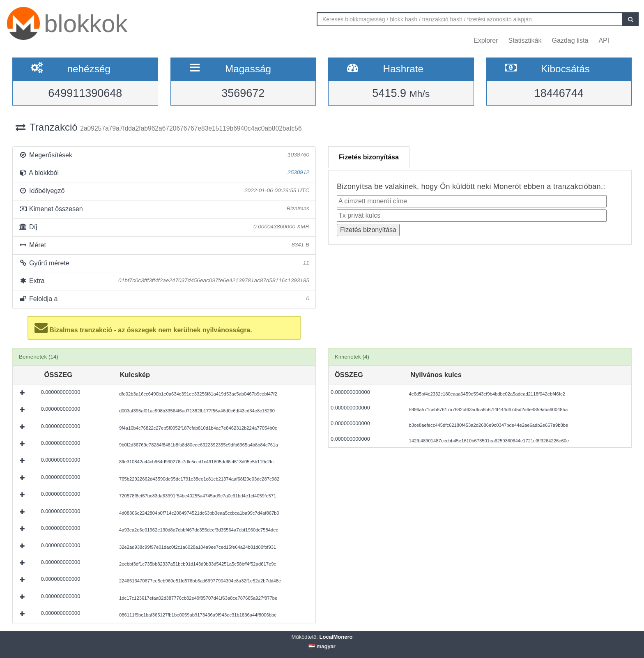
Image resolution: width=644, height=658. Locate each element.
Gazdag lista (570, 40)
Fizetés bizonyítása (369, 157)
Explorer (486, 40)
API (604, 40)
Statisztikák (525, 40)
